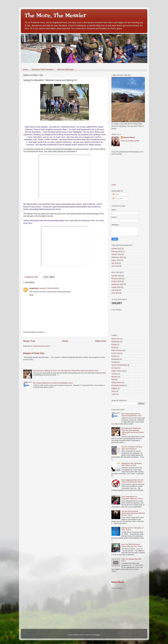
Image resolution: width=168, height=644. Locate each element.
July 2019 (115, 263)
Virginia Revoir (129, 137)
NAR (113, 380)
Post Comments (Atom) (42, 346)
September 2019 (118, 257)
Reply (31, 295)
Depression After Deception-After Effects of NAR (132, 464)
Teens (114, 391)
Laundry (114, 374)
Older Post (100, 341)
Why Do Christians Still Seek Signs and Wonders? (132, 448)
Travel (114, 394)
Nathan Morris (117, 382)
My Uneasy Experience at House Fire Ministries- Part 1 (53, 383)
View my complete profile (130, 141)
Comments (118, 199)
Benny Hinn (116, 339)
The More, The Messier (55, 16)
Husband (115, 368)
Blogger (97, 635)
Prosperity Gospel (118, 385)
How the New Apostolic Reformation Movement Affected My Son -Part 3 (133, 513)
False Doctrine (117, 350)
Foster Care (116, 353)
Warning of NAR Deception (43, 69)
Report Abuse (118, 582)
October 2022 (116, 249)
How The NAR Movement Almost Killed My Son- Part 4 (132, 545)
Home (25, 69)
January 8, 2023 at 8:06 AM (49, 288)
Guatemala (115, 359)
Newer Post (29, 341)
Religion (114, 388)
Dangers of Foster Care (34, 353)
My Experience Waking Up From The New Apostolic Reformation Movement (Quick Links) (66, 371)
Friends (114, 356)
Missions (115, 377)
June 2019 (115, 266)
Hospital (114, 362)
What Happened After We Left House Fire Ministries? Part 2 (132, 481)
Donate (114, 344)
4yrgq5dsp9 (34, 288)
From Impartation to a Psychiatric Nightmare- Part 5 (132, 498)
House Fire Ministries (119, 365)
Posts (116, 194)
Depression (116, 342)
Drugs (114, 347)
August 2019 (116, 260)
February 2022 (117, 251)
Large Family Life (118, 371)
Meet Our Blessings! (66, 69)
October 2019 (116, 254)
